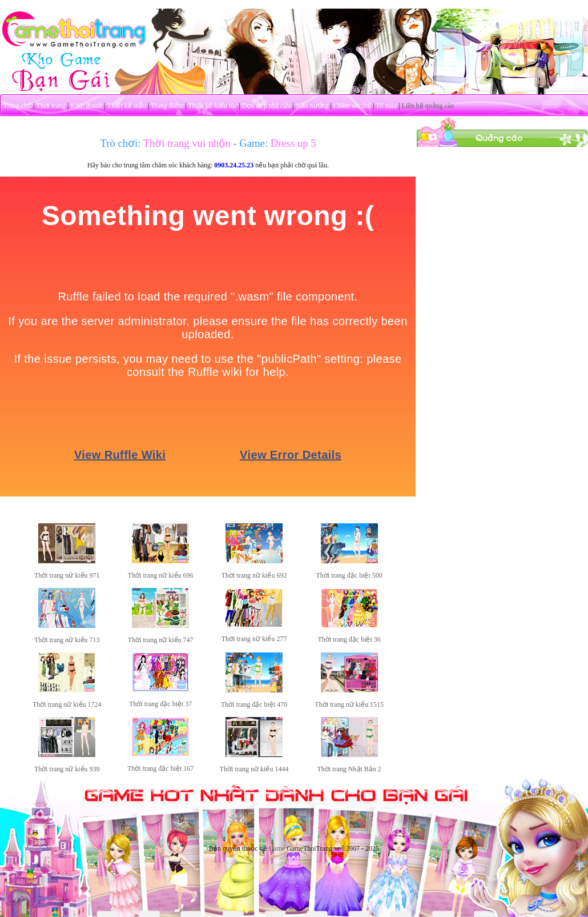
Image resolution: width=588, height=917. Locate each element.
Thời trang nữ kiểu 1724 (67, 704)
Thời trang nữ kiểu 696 (161, 575)
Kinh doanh (86, 106)
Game (277, 848)
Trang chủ (18, 106)
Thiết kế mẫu (127, 106)
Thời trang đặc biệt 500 (349, 575)
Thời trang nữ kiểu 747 (161, 640)
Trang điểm (167, 106)
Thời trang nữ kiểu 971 (67, 575)
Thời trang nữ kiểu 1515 (349, 704)
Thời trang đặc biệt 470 (254, 704)
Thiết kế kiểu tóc (212, 106)
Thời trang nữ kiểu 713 (67, 640)
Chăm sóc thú (352, 106)
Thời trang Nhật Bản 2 (349, 769)
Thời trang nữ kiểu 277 (254, 639)
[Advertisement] (502, 219)
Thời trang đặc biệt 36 (349, 639)
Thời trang (51, 106)
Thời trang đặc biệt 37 (160, 704)
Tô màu (386, 106)
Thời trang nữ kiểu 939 (67, 769)
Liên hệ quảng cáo (428, 106)
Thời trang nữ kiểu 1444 (254, 769)
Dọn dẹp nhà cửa (267, 106)
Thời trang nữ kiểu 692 (254, 575)
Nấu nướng (312, 106)
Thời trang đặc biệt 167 (160, 768)
